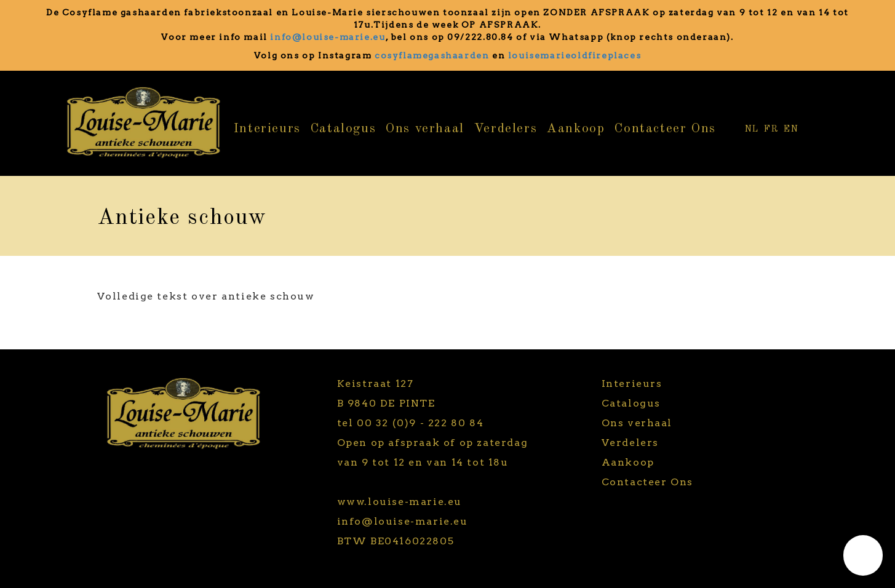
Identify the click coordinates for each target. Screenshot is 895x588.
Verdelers (506, 129)
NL (752, 129)
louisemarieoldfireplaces (575, 55)
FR (771, 129)
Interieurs (267, 129)
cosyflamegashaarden (432, 55)
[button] (863, 555)
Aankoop (576, 129)
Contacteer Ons (665, 129)
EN (791, 129)
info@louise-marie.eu (328, 37)
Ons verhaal (425, 129)
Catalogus (343, 129)
